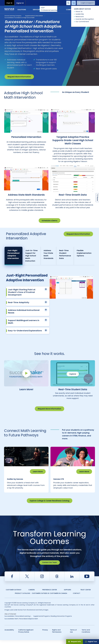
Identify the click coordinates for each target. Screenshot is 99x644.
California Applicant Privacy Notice (26, 635)
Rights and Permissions (57, 635)
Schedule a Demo (49, 221)
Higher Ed (20, 3)
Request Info (74, 642)
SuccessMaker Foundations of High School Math (20, 18)
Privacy (45, 634)
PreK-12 (9, 3)
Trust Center (86, 594)
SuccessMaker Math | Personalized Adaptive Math (21, 623)
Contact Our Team (50, 566)
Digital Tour (91, 642)
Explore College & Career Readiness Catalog (50, 505)
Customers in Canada (58, 597)
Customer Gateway (14, 594)
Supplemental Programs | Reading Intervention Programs (53, 620)
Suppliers (67, 594)
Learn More (38, 472)
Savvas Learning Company (13, 16)
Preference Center (50, 594)
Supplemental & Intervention (34, 16)
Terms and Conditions (86, 635)
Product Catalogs (23, 597)
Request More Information (19, 77)
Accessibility (9, 634)
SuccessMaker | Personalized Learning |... (18, 620)
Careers (32, 594)
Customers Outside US (41, 597)
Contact (86, 10)
